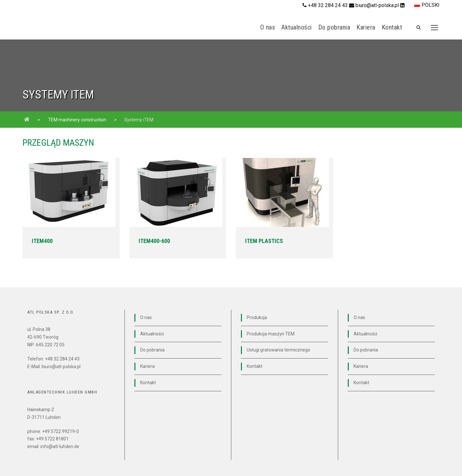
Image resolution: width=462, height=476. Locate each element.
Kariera (366, 27)
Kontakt (392, 27)
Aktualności (297, 27)
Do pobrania (334, 27)
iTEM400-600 (154, 241)
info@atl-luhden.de (60, 446)
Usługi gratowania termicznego (278, 350)
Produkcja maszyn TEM (271, 334)
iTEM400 (42, 241)
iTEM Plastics (264, 241)
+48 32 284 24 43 (328, 5)
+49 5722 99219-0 (60, 431)
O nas (268, 27)
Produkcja (257, 317)
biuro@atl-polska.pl (378, 5)
